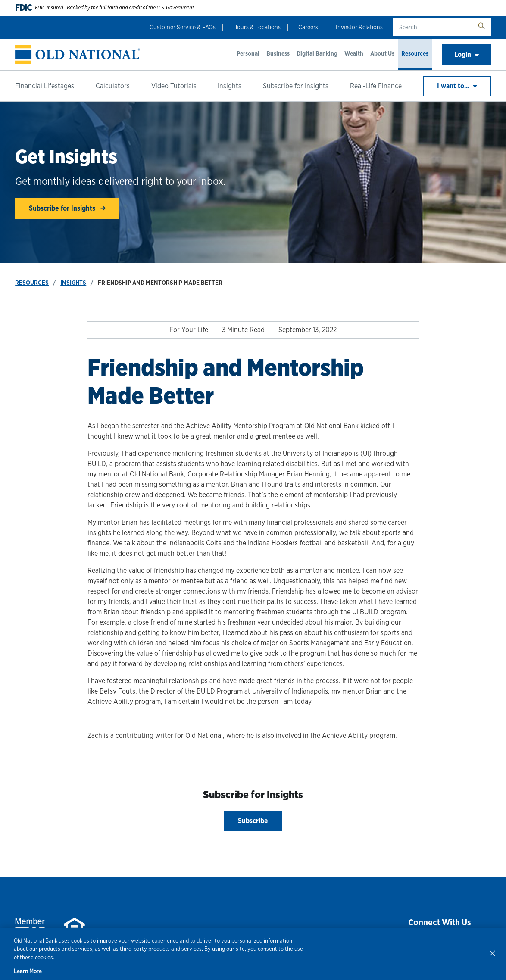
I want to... (457, 86)
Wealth (354, 53)
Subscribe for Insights (296, 86)
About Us (382, 53)
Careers (308, 27)
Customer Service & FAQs (183, 27)
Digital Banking (317, 53)
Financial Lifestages (45, 86)
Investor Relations (359, 27)
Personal (248, 53)
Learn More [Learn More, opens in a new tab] (28, 971)
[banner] (78, 54)
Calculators (113, 86)
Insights (230, 86)
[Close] (492, 953)
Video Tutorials (174, 86)
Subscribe (253, 821)
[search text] (433, 27)
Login (467, 54)
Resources (415, 53)
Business (278, 53)
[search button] (481, 27)
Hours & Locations (257, 27)
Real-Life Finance (376, 86)
